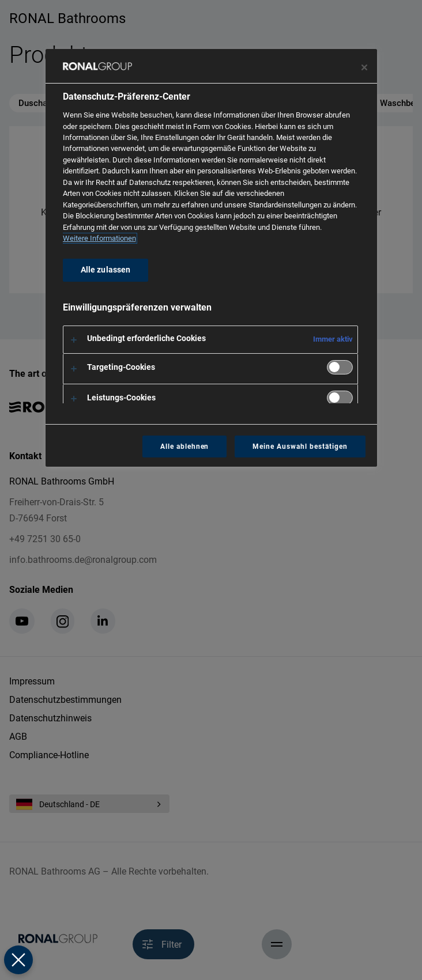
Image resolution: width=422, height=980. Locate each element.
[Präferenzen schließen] (18, 960)
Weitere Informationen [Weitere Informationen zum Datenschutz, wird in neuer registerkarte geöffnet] (99, 238)
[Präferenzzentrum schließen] (364, 67)
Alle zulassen (106, 270)
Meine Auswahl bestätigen (300, 447)
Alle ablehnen (184, 447)
